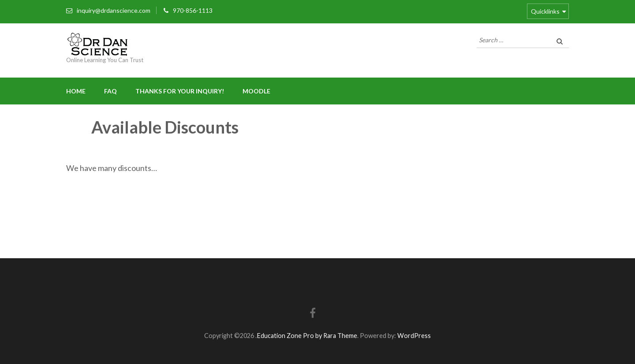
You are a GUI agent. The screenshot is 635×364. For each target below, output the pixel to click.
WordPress (414, 336)
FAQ (110, 91)
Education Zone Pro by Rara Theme (307, 336)
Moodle (256, 91)
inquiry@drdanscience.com (114, 10)
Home (76, 91)
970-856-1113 (193, 10)
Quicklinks (545, 11)
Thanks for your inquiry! (180, 91)
